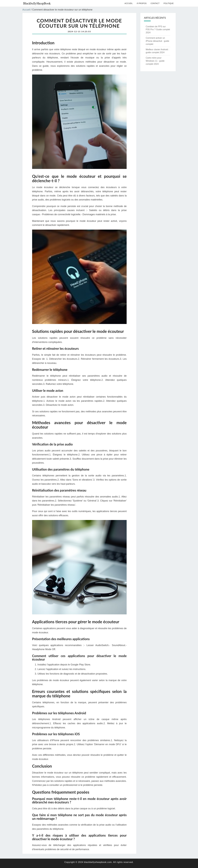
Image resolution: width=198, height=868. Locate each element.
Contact (155, 3)
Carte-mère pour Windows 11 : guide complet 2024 (155, 61)
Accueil (129, 3)
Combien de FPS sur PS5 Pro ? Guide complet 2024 (158, 30)
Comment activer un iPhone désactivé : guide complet (157, 41)
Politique (169, 3)
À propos (142, 3)
